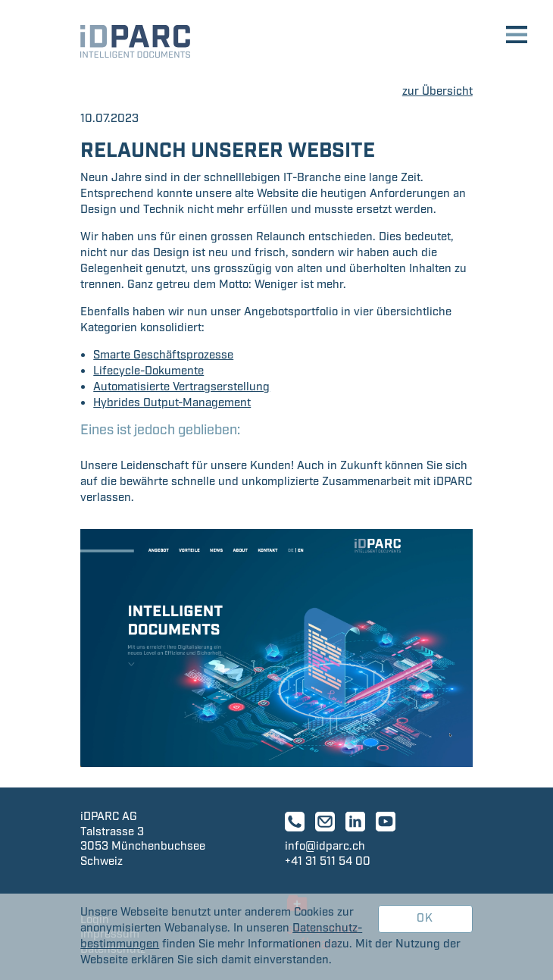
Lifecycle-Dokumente (148, 371)
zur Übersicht (437, 92)
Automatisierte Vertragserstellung (181, 387)
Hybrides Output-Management (172, 403)
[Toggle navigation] (516, 36)
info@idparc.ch (325, 847)
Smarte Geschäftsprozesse (163, 355)
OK (425, 919)
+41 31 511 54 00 (328, 862)
